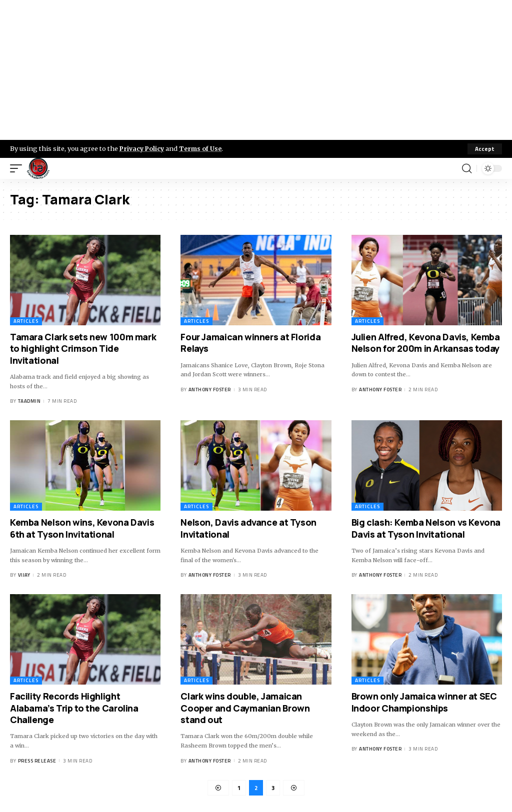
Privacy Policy (143, 148)
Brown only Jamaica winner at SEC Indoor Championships (424, 702)
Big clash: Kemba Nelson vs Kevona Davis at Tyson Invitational (426, 528)
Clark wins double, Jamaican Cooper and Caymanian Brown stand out (245, 708)
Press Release (37, 761)
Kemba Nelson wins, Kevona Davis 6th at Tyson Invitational (82, 528)
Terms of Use (203, 148)
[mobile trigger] (18, 168)
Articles (26, 321)
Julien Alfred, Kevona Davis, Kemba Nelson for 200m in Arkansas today (426, 343)
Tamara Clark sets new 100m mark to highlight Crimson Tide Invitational (83, 349)
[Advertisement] (256, 70)
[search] (466, 168)
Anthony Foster (210, 390)
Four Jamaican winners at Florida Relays (250, 343)
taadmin (29, 402)
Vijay (24, 575)
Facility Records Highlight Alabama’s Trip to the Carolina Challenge (74, 708)
